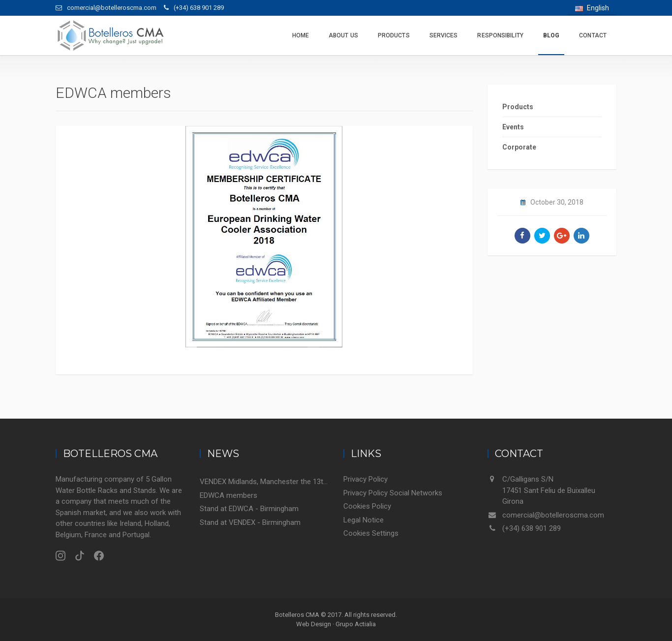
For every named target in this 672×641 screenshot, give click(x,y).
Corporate (519, 147)
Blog (551, 35)
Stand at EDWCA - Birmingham (249, 509)
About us (343, 35)
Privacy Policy (366, 479)
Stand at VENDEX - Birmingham (250, 522)
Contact (593, 35)
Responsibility (500, 35)
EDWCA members (229, 495)
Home (301, 35)
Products (394, 35)
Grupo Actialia (356, 624)
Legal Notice (364, 520)
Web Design (314, 624)
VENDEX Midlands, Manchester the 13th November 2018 (264, 482)
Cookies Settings (371, 533)
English (592, 8)
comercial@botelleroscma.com (553, 515)
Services (444, 35)
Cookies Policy (367, 506)
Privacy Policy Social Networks (393, 493)
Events (513, 127)
